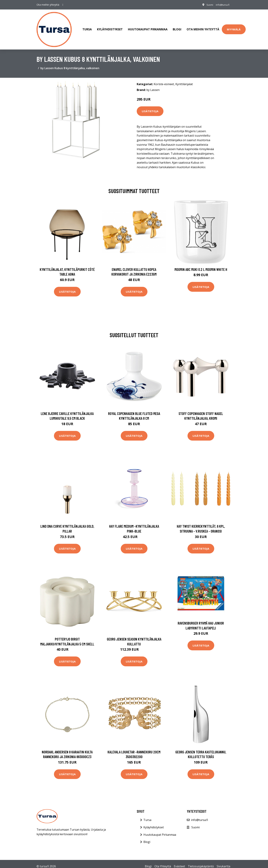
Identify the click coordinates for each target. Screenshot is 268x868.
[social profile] (63, 5)
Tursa (87, 27)
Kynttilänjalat (184, 79)
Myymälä (234, 27)
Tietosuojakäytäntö (201, 861)
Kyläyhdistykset (110, 27)
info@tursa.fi (222, 5)
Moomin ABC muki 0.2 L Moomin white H (201, 264)
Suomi (207, 5)
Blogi (177, 27)
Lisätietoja (150, 106)
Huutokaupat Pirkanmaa (148, 27)
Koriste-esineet (164, 79)
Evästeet (179, 861)
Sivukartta (223, 861)
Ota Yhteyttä (163, 861)
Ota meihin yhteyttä (203, 27)
